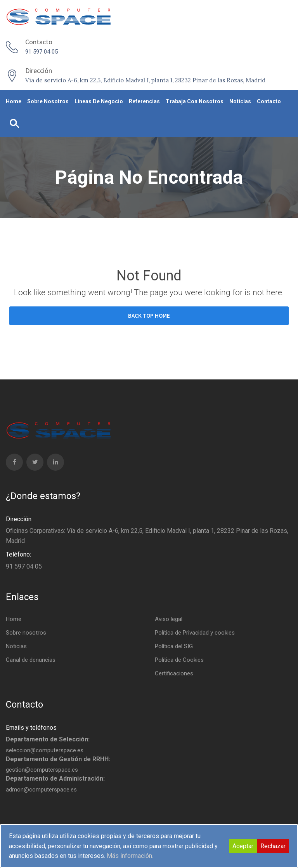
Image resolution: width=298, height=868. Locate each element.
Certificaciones (174, 673)
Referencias (144, 101)
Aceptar (243, 846)
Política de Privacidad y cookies (195, 633)
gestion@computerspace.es (42, 770)
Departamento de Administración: (55, 778)
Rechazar (273, 846)
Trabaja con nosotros (195, 101)
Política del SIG (174, 646)
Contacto (269, 101)
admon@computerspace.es (41, 790)
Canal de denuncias (31, 660)
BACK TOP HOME (149, 316)
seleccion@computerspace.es (45, 750)
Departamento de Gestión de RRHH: (58, 759)
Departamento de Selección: (48, 739)
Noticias (240, 101)
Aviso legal (169, 619)
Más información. (130, 856)
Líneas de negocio (99, 101)
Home (14, 101)
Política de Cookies (179, 660)
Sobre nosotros (48, 101)
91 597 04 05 (42, 52)
